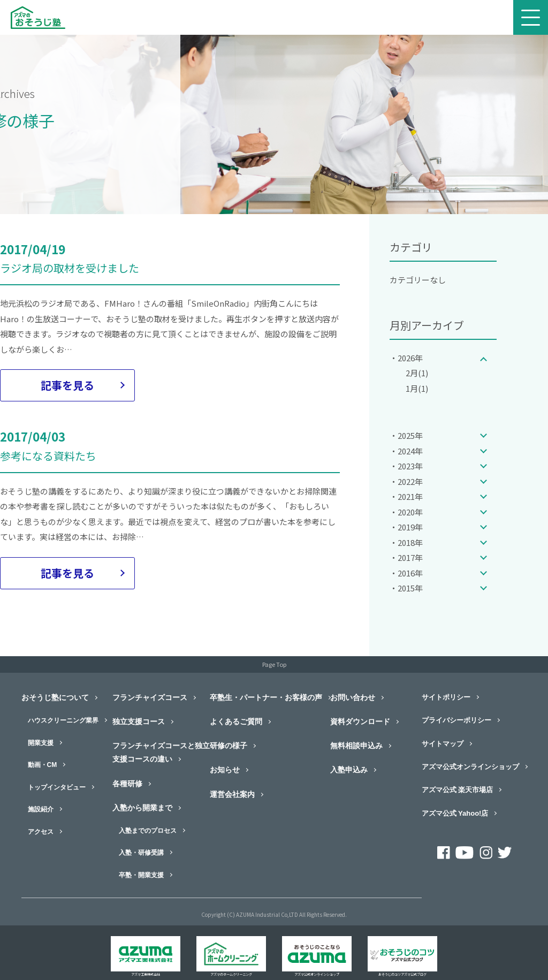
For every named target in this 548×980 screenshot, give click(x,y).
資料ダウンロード (360, 721)
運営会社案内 (232, 794)
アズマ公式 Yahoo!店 (455, 813)
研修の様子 (229, 746)
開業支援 (41, 743)
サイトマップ (443, 744)
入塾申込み (349, 770)
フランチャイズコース (150, 697)
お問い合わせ (353, 697)
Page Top (274, 664)
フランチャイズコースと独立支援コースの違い (161, 752)
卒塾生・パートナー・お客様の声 (266, 697)
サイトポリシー (446, 697)
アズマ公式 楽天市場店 (458, 790)
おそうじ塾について (55, 697)
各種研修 (127, 784)
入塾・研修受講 (141, 853)
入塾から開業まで (142, 808)
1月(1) (417, 388)
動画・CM (43, 765)
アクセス (41, 832)
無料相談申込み (356, 746)
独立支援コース (139, 721)
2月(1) (417, 373)
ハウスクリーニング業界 (63, 720)
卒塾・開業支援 (141, 875)
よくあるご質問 (236, 721)
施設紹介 (41, 809)
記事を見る (67, 385)
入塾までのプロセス (148, 831)
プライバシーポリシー (456, 720)
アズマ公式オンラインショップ (470, 767)
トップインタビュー (57, 787)
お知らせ (225, 770)
